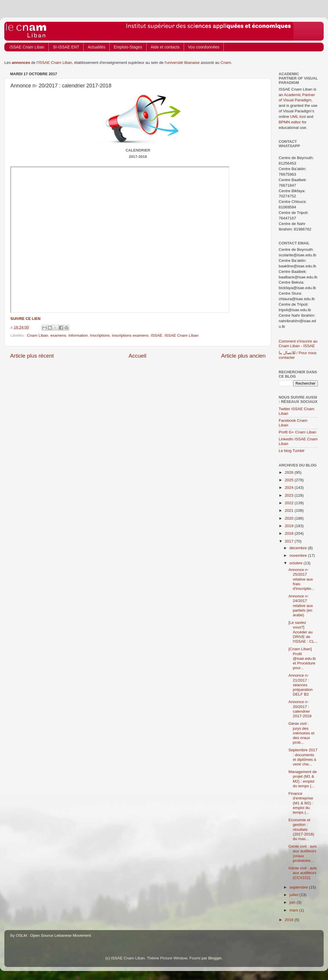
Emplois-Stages (128, 47)
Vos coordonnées (204, 47)
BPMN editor (290, 122)
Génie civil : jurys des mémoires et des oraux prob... (301, 733)
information (78, 335)
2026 (290, 472)
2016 (290, 920)
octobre (297, 563)
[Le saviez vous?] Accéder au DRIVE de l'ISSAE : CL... (303, 632)
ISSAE (156, 335)
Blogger (215, 958)
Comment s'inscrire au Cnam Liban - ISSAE (298, 344)
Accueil (137, 356)
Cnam (226, 63)
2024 (290, 488)
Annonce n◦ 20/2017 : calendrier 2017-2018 (300, 709)
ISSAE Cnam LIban (182, 335)
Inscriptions (100, 335)
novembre (299, 555)
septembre (299, 887)
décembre (299, 548)
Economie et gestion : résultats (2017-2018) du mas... (301, 829)
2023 (290, 495)
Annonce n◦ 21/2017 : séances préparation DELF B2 (301, 685)
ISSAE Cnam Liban (27, 47)
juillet (294, 895)
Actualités (97, 47)
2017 (290, 541)
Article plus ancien (243, 356)
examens (58, 335)
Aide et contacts (165, 47)
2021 (290, 510)
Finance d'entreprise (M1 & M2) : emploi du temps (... (301, 803)
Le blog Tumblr (292, 451)
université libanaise (183, 63)
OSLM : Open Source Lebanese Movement (54, 935)
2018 (290, 533)
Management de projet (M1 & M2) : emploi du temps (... (303, 779)
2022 (290, 503)
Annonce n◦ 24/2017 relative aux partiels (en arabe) (301, 606)
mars (294, 910)
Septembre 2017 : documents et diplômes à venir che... (303, 757)
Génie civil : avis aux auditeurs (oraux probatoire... (303, 853)
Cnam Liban (38, 335)
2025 (290, 480)
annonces (21, 63)
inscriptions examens (130, 335)
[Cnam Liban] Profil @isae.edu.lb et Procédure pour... (302, 658)
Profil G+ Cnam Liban (297, 432)
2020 (290, 518)
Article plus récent (32, 356)
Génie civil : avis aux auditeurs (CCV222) (303, 873)
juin (293, 902)
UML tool (298, 117)
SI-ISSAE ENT (66, 47)
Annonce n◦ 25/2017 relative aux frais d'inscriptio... (302, 579)
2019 (290, 526)
